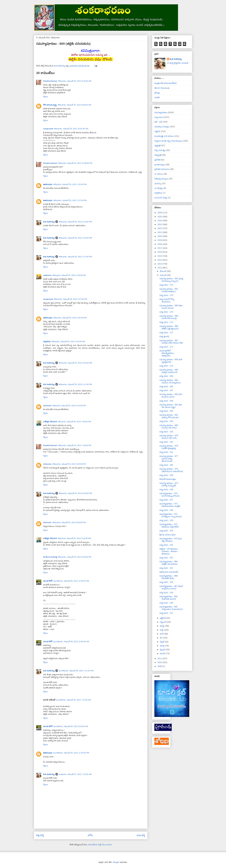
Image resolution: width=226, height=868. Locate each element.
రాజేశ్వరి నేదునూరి (50, 422)
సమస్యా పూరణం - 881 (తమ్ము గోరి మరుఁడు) (169, 416)
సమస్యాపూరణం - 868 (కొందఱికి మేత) (168, 577)
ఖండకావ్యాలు (160, 165)
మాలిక (157, 97)
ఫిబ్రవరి (163, 650)
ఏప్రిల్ (162, 642)
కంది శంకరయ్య (49, 222)
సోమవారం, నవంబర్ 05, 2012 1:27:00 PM (70, 200)
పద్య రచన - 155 (166, 520)
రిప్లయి (46, 96)
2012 (160, 268)
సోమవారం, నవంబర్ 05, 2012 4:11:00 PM (75, 384)
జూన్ (162, 634)
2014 (160, 260)
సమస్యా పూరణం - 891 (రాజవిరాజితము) (169, 290)
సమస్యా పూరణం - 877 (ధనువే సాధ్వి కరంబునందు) (169, 459)
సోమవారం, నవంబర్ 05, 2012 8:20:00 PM (69, 464)
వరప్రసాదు (47, 341)
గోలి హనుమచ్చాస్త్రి (50, 105)
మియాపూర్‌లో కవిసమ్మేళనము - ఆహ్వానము (167, 353)
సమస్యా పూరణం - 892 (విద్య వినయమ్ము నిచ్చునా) (171, 280)
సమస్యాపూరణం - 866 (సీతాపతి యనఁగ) (168, 598)
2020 (160, 236)
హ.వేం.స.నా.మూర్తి (50, 557)
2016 (160, 252)
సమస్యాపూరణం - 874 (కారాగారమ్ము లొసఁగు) (169, 495)
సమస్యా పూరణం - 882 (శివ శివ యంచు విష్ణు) (171, 406)
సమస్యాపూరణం (161, 112)
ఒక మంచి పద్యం (161, 198)
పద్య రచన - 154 (166, 531)
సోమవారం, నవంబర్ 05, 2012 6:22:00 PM (69, 406)
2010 (160, 662)
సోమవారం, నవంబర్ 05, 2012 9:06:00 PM (69, 522)
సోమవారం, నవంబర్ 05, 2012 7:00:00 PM (74, 422)
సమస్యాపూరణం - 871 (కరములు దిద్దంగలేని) (169, 525)
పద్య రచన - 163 (166, 432)
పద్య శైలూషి (164, 336)
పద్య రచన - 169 (166, 376)
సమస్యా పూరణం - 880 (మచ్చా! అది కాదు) (169, 426)
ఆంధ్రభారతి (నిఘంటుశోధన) (165, 83)
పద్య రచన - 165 (166, 411)
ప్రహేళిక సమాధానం (162, 169)
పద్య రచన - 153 (166, 545)
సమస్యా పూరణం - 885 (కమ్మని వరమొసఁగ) (169, 371)
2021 (160, 232)
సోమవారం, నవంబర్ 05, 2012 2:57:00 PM (71, 299)
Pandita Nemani (50, 81)
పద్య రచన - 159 (166, 475)
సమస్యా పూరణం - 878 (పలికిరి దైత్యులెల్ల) (169, 447)
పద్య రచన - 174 (166, 312)
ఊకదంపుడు (48, 184)
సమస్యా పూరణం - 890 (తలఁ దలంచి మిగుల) (171, 307)
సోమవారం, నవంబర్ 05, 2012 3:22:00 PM (68, 341)
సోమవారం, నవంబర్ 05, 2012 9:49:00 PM (75, 557)
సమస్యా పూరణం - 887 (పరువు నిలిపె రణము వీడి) (171, 342)
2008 (160, 666)
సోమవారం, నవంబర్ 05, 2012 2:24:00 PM (75, 238)
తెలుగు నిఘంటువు (162, 88)
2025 (160, 217)
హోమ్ (90, 835)
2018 (160, 244)
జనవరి (163, 653)
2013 (160, 264)
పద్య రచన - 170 (166, 366)
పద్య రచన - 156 (166, 510)
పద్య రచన (159, 117)
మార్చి (163, 646)
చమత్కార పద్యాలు (162, 127)
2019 (160, 240)
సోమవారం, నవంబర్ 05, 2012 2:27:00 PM (75, 257)
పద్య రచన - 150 (166, 582)
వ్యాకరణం (158, 193)
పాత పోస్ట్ (141, 835)
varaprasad (48, 129)
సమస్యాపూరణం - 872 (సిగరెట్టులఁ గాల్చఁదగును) (171, 515)
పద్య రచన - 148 (166, 603)
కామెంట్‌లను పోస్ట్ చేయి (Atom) (100, 845)
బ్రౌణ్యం (157, 93)
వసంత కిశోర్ (48, 581)
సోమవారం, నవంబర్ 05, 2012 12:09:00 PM (75, 163)
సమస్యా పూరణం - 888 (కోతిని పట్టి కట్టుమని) (169, 327)
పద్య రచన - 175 (166, 295)
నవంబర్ (163, 275)
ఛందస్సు (158, 183)
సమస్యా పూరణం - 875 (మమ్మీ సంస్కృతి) (169, 484)
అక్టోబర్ (163, 618)
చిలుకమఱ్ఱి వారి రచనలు (164, 136)
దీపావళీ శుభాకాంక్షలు (168, 479)
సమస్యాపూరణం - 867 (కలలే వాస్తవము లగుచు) (171, 587)
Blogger (116, 862)
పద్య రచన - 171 (166, 347)
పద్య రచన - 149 (166, 593)
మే (161, 638)
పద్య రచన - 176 (166, 285)
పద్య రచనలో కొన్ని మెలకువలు (167, 300)
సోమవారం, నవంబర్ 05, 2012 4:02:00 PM (75, 363)
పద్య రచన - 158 (166, 489)
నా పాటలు (159, 174)
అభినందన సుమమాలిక (169, 572)
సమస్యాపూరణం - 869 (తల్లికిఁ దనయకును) (168, 563)
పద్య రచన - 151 (166, 568)
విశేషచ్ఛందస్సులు (161, 179)
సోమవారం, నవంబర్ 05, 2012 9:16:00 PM (74, 538)
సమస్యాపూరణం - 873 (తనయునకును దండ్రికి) (170, 505)
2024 (160, 220)
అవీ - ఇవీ (158, 122)
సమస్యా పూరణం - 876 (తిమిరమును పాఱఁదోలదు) (171, 470)
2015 (160, 256)
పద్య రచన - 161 (166, 452)
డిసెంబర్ (163, 271)
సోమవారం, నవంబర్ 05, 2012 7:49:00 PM (75, 445)
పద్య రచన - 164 (166, 421)
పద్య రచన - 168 (166, 386)
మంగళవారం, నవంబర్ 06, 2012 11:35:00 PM (71, 753)
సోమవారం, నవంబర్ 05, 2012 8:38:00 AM (74, 105)
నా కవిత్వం (159, 188)
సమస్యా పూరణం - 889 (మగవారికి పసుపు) (169, 317)
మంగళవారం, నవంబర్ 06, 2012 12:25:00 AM (71, 581)
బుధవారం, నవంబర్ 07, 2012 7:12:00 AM (75, 774)
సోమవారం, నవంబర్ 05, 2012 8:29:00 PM (75, 493)
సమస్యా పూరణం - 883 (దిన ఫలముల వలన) (171, 395)
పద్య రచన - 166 (166, 401)
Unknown (47, 406)
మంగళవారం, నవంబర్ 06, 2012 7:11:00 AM (76, 671)
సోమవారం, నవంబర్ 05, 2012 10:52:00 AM (71, 129)
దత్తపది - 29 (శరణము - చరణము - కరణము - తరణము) (169, 551)
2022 (160, 228)
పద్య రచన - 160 (166, 465)
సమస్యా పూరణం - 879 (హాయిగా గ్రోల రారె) (169, 437)
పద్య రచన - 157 (166, 500)
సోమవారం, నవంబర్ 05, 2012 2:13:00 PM (75, 222)
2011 (160, 658)
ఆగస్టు (163, 626)
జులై (162, 630)
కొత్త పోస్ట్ (40, 835)
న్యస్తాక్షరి (158, 145)
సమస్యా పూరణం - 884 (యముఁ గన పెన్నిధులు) (170, 381)
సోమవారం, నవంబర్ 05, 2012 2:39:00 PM (69, 275)
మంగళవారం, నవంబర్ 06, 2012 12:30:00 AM (71, 642)
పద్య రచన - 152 (166, 558)
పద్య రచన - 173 (166, 322)
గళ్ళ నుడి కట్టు (160, 150)
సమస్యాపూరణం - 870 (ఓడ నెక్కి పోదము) (171, 540)
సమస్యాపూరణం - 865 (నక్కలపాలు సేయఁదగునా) (171, 608)
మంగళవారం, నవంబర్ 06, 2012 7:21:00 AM (74, 700)
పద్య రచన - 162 (166, 442)
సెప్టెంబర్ (163, 622)
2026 (160, 213)
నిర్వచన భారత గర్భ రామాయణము (168, 141)
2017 (160, 248)
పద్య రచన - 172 (166, 332)
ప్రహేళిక (157, 160)
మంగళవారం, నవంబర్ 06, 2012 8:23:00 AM (71, 726)
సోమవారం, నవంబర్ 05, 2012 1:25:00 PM (70, 184)
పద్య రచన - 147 (166, 613)
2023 (160, 224)
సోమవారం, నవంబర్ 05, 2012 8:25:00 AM (75, 81)
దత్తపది (157, 131)
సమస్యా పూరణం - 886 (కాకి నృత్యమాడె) (171, 361)
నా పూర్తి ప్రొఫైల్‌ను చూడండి (178, 63)
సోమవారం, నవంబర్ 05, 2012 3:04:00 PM (70, 318)
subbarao (47, 275)
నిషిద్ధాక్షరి (158, 155)
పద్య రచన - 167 (166, 390)
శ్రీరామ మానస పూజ (167, 535)
